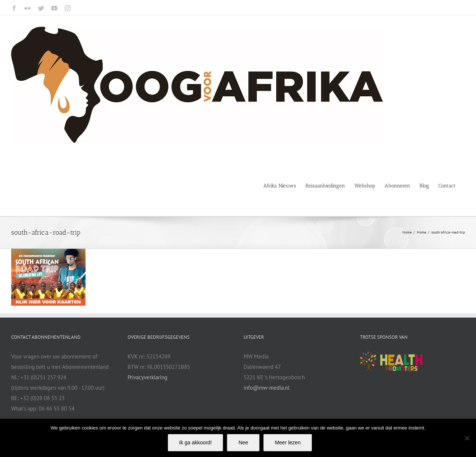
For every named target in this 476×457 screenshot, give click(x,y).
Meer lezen (288, 442)
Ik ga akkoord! (196, 442)
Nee (243, 442)
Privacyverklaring (147, 377)
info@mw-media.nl (266, 388)
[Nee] (467, 438)
